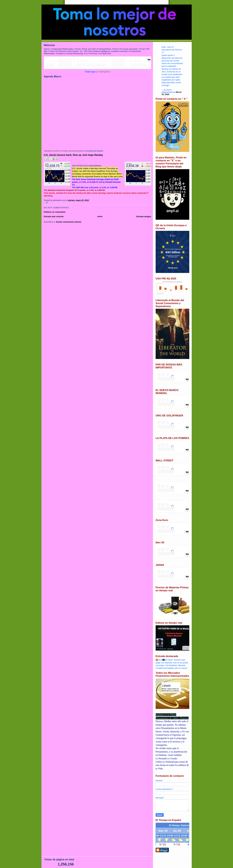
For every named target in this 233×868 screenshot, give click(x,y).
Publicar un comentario (55, 212)
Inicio (100, 216)
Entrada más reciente (54, 216)
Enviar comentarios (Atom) (69, 222)
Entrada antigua (144, 216)
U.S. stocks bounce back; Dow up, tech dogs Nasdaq (73, 155)
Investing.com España (94, 151)
